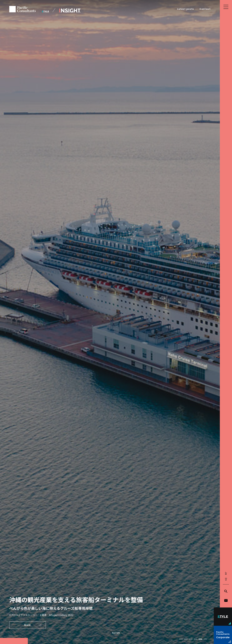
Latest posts (186, 9)
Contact (205, 9)
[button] (181, 639)
